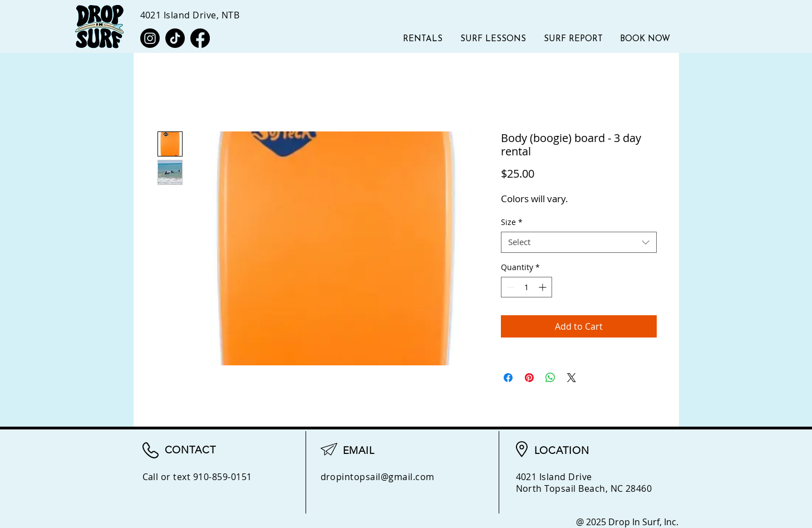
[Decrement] (510, 287)
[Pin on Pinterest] (529, 378)
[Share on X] (572, 378)
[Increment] (543, 287)
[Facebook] (200, 38)
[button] (573, 39)
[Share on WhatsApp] (550, 378)
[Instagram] (150, 38)
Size (512, 222)
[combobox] (579, 242)
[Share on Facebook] (508, 378)
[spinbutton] (526, 287)
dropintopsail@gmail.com (378, 477)
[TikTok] (175, 38)
